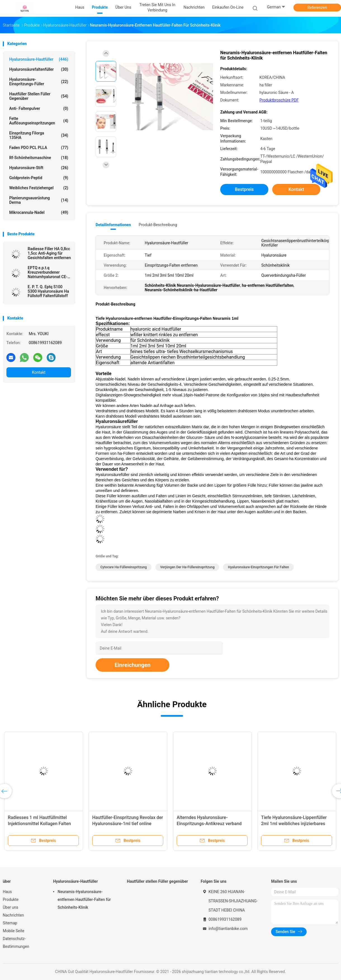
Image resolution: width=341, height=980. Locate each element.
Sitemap (10, 923)
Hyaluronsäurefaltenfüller (39, 69)
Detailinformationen (113, 225)
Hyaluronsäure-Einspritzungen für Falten (258, 567)
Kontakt (39, 372)
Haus (7, 892)
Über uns (10, 907)
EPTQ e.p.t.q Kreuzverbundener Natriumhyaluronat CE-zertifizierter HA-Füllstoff (48, 272)
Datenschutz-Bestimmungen (16, 943)
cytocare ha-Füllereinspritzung (124, 567)
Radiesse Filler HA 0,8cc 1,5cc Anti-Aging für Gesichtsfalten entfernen (49, 253)
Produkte (11, 899)
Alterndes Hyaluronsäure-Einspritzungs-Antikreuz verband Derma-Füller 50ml (209, 824)
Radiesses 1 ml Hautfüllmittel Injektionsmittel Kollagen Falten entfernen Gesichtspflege (39, 824)
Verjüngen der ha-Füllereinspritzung (187, 567)
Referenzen (317, 8)
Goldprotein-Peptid (39, 178)
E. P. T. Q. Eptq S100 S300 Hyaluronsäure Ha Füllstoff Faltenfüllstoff (48, 291)
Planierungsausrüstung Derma (39, 200)
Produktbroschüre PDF (279, 100)
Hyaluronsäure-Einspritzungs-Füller (39, 82)
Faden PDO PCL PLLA (39, 148)
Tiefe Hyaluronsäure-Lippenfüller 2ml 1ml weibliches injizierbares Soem (294, 824)
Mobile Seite (14, 931)
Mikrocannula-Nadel (39, 212)
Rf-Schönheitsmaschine (39, 158)
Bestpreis (244, 189)
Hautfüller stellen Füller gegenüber (39, 96)
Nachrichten (13, 915)
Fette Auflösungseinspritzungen (39, 121)
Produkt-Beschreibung (158, 225)
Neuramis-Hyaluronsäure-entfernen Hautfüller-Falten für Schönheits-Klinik (84, 899)
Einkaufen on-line (228, 7)
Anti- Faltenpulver (39, 108)
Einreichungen (132, 665)
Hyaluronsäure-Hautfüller (39, 59)
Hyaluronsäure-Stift (39, 168)
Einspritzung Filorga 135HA (39, 135)
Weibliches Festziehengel (39, 188)
